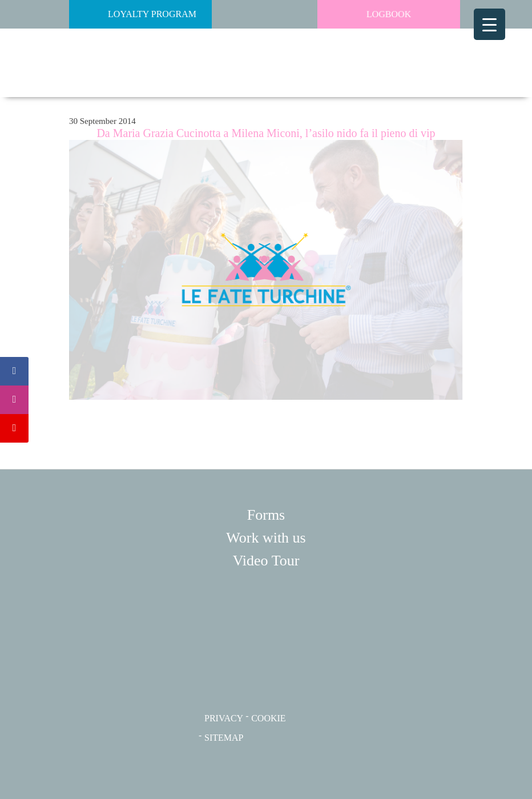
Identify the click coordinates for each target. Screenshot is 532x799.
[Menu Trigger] (489, 24)
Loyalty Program (136, 14)
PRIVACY (224, 718)
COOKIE (268, 718)
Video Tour (266, 561)
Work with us (266, 538)
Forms (266, 515)
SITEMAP (224, 738)
